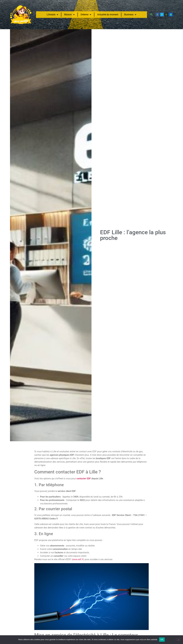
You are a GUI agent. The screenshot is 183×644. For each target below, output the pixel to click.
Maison (69, 15)
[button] (151, 15)
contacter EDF (84, 479)
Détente (86, 15)
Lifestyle (52, 15)
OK (162, 639)
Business (130, 15)
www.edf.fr (78, 559)
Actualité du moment (108, 15)
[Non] (178, 639)
